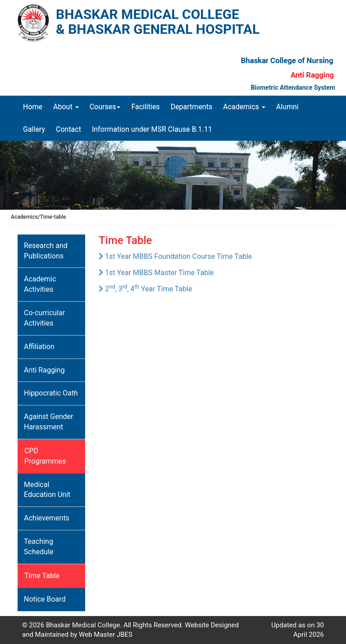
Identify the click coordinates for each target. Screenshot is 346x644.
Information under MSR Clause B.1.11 (152, 129)
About (66, 107)
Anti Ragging (44, 370)
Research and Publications (46, 251)
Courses (105, 107)
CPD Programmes (45, 456)
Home (35, 106)
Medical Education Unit (47, 490)
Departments (192, 107)
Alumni (287, 107)
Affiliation (39, 347)
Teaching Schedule (39, 547)
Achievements (47, 518)
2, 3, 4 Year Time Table (146, 289)
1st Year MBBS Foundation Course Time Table (175, 256)
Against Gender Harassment (48, 422)
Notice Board (45, 599)
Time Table (42, 576)
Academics (244, 107)
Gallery (34, 129)
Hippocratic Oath (51, 393)
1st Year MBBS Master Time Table (156, 273)
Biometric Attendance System (293, 87)
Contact (68, 129)
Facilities (145, 107)
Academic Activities (40, 284)
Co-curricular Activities (44, 318)
